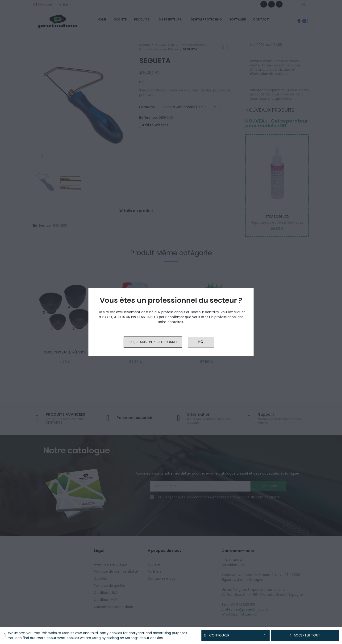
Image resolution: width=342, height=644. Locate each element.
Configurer (236, 636)
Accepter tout (305, 636)
